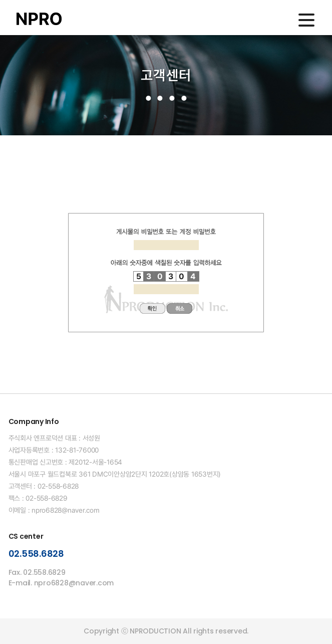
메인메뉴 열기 (306, 20)
